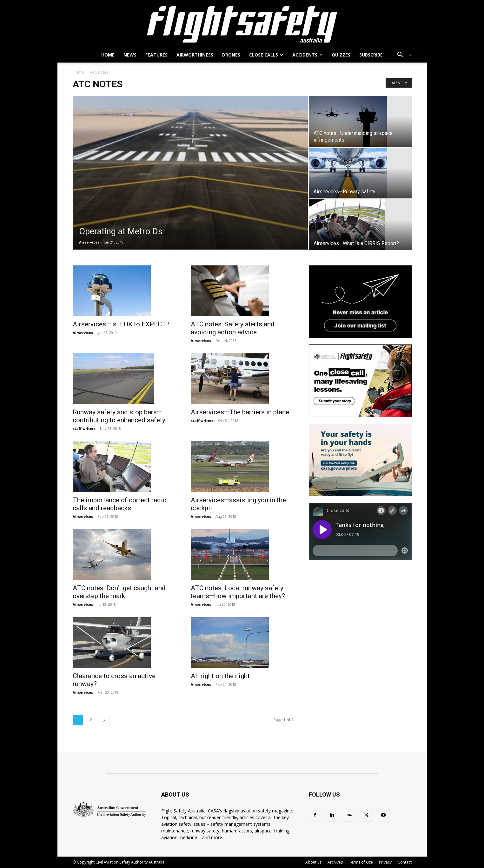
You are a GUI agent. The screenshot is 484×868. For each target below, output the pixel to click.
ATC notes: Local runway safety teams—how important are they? (238, 592)
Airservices (89, 242)
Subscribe (371, 55)
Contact (405, 862)
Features (156, 55)
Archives (335, 862)
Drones (231, 55)
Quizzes (341, 55)
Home (108, 55)
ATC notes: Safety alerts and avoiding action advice (233, 328)
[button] (402, 55)
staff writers (84, 428)
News (130, 55)
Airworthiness (195, 55)
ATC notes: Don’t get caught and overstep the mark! (119, 592)
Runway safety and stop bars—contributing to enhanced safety (119, 416)
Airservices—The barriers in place (240, 412)
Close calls (266, 55)
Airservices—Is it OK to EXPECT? (121, 324)
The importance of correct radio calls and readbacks (120, 504)
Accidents (307, 55)
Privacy (385, 862)
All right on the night (220, 676)
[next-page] (104, 720)
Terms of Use (361, 862)
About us (313, 862)
